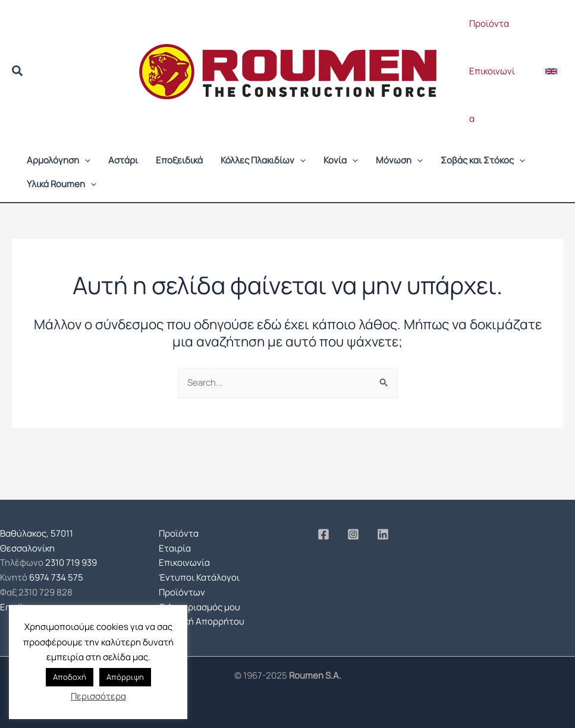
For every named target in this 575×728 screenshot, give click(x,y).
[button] (18, 72)
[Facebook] (323, 534)
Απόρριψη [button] (125, 677)
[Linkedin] (383, 534)
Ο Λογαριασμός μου (199, 607)
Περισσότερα (98, 696)
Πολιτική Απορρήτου (202, 621)
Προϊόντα (489, 23)
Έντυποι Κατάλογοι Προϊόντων (199, 585)
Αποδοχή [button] (70, 677)
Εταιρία (175, 548)
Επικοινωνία (492, 95)
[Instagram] (353, 534)
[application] (85, 160)
